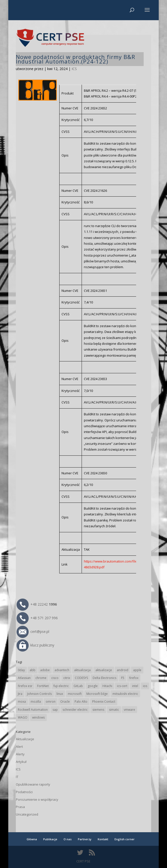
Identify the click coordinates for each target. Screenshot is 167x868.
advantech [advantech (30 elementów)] (62, 670)
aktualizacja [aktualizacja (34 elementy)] (82, 670)
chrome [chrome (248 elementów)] (41, 678)
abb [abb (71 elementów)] (33, 670)
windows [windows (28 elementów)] (38, 717)
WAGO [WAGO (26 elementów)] (23, 717)
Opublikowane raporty (33, 784)
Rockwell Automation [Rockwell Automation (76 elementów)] (33, 710)
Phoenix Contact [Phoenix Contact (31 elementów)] (104, 702)
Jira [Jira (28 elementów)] (20, 694)
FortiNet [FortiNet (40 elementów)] (43, 686)
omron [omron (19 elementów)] (51, 702)
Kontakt (103, 839)
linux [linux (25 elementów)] (60, 694)
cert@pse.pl (33, 631)
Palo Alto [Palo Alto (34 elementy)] (81, 702)
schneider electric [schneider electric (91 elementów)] (75, 710)
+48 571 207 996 (37, 618)
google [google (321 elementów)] (93, 686)
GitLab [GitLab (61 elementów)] (78, 686)
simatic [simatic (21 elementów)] (114, 710)
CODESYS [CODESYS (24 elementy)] (81, 678)
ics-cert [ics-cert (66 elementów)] (122, 686)
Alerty (20, 754)
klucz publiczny (35, 645)
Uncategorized (27, 814)
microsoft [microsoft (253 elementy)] (75, 694)
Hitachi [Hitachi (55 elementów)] (107, 686)
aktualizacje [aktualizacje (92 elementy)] (104, 670)
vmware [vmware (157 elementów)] (129, 710)
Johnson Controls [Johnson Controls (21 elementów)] (39, 694)
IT (17, 777)
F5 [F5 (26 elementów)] (123, 678)
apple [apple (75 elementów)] (137, 670)
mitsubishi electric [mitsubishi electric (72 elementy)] (125, 694)
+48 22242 (37, 604)
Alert (19, 747)
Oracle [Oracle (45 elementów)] (65, 702)
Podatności (24, 792)
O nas (68, 839)
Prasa (20, 807)
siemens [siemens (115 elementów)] (98, 710)
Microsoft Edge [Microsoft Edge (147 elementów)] (97, 694)
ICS (74, 69)
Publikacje (50, 839)
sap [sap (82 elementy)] (55, 710)
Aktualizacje (25, 739)
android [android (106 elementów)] (123, 670)
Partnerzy (85, 839)
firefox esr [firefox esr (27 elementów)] (25, 686)
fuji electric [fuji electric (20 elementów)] (61, 686)
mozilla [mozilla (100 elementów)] (36, 702)
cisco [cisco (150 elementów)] (55, 678)
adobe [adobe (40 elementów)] (45, 670)
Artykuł (21, 762)
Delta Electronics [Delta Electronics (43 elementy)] (104, 678)
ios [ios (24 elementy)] (145, 686)
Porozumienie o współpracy (37, 799)
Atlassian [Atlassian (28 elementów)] (24, 678)
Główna (32, 839)
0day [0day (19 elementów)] (21, 670)
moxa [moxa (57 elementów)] (22, 702)
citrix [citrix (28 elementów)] (67, 678)
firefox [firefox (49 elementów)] (134, 678)
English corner (125, 839)
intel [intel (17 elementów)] (135, 686)
